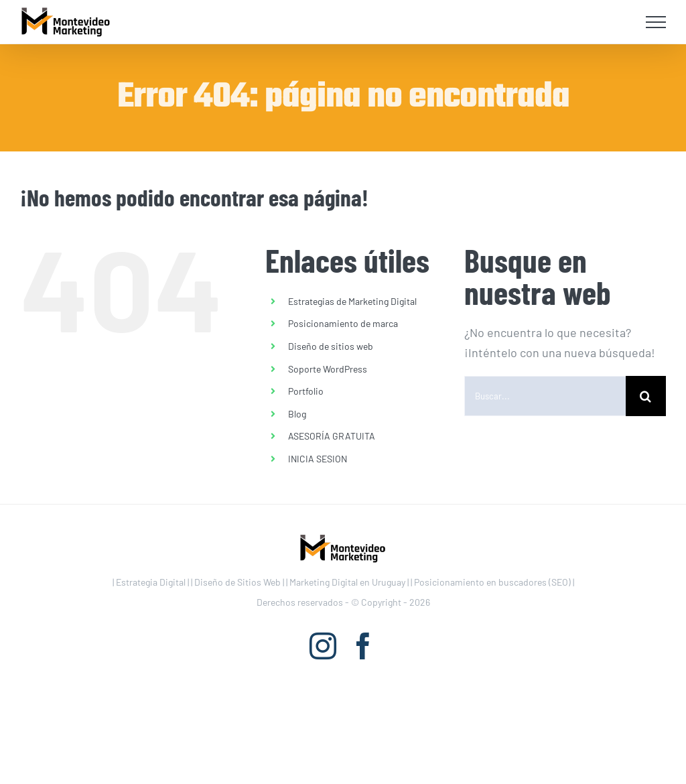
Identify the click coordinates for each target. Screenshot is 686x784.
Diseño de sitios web (331, 346)
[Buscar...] (545, 396)
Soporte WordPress (328, 369)
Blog (297, 414)
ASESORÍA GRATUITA (332, 436)
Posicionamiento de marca (343, 323)
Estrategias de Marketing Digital (352, 301)
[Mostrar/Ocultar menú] (656, 22)
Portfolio (306, 391)
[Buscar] (646, 396)
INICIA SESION (318, 459)
